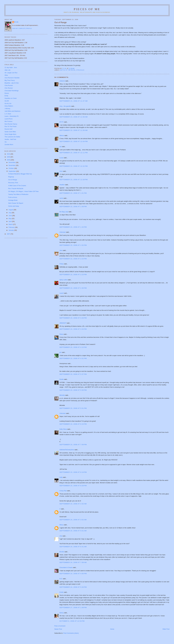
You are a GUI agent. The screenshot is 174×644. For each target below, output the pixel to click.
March (11, 224)
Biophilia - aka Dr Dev (12, 83)
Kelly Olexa (63, 429)
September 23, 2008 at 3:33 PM (73, 329)
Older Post (166, 629)
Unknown (63, 232)
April (10, 221)
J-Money (7, 109)
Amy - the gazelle (65, 106)
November (12, 165)
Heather (62, 185)
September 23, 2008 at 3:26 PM (73, 318)
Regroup (11, 177)
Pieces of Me (87, 9)
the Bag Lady (64, 212)
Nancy (62, 613)
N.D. (61, 579)
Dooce (7, 93)
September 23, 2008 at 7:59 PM (73, 445)
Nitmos (62, 135)
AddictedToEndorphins (67, 450)
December (12, 162)
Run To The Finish (10, 126)
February (12, 227)
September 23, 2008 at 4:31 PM (73, 358)
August (11, 210)
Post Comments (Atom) (71, 633)
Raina (61, 334)
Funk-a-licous (13, 197)
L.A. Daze (8, 114)
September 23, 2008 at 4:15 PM (73, 347)
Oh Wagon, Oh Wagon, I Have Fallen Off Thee (23, 191)
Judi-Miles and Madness (12, 111)
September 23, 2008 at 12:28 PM (74, 180)
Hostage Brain (13, 200)
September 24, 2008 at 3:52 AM (73, 520)
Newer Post (58, 629)
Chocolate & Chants (66, 567)
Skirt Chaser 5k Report (16, 203)
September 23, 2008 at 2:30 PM (73, 288)
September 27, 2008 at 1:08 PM (73, 608)
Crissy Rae (63, 491)
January (11, 230)
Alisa (6, 75)
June (10, 216)
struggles (80, 70)
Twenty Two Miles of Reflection (18, 194)
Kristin (62, 592)
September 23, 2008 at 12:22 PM (74, 166)
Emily (6, 96)
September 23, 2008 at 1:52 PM (73, 245)
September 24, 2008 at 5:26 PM (73, 587)
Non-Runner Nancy (11, 124)
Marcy (61, 525)
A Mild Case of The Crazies (17, 186)
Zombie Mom (9, 145)
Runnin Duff (8, 129)
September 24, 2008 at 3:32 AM (73, 504)
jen (60, 352)
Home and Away (14, 206)
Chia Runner (9, 85)
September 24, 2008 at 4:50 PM (73, 574)
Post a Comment (60, 626)
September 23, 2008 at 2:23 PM (73, 259)
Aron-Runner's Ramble (12, 78)
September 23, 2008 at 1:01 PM (73, 193)
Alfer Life (7, 70)
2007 (9, 234)
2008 (9, 160)
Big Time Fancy (10, 80)
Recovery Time (13, 183)
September (12, 171)
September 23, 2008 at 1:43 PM (73, 227)
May (10, 218)
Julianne (62, 81)
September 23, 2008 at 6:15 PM (73, 424)
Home (112, 629)
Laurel (62, 293)
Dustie (62, 379)
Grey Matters (9, 106)
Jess (61, 250)
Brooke (62, 552)
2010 (9, 154)
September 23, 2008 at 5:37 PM (73, 374)
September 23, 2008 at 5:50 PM (73, 390)
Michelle (62, 395)
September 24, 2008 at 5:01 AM (73, 531)
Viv (6, 142)
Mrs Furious (8, 121)
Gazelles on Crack (11, 98)
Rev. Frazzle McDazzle (16, 188)
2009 (9, 157)
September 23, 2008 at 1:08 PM (73, 207)
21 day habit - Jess (11, 67)
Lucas (61, 158)
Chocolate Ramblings (12, 91)
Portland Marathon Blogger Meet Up (20, 174)
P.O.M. (17, 22)
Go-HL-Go (8, 103)
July (10, 213)
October (11, 168)
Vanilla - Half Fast (10, 139)
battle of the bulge (68, 70)
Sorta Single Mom (10, 134)
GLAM (7, 101)
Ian (60, 147)
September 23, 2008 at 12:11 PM (74, 153)
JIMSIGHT (63, 323)
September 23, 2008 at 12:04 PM (74, 141)
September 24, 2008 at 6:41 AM (73, 547)
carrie (61, 198)
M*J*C (62, 122)
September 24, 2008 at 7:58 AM (73, 562)
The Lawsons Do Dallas (12, 137)
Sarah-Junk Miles (10, 132)
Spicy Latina (63, 280)
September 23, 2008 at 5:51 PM (73, 408)
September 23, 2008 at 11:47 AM (73, 101)
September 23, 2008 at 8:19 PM (73, 472)
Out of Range (13, 180)
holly (61, 477)
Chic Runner (9, 88)
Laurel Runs (8, 119)
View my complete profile (22, 28)
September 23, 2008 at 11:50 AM (73, 117)
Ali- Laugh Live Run (11, 73)
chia (61, 536)
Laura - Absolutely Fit (11, 116)
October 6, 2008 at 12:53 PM (72, 621)
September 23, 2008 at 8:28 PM (73, 486)
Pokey (62, 264)
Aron (61, 171)
